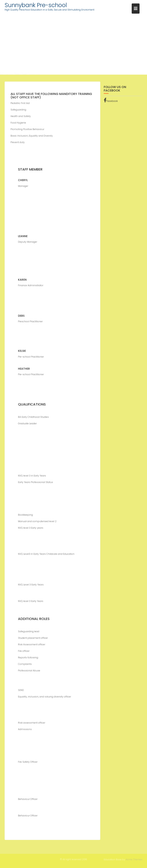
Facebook (111, 101)
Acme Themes (134, 859)
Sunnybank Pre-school (36, 5)
